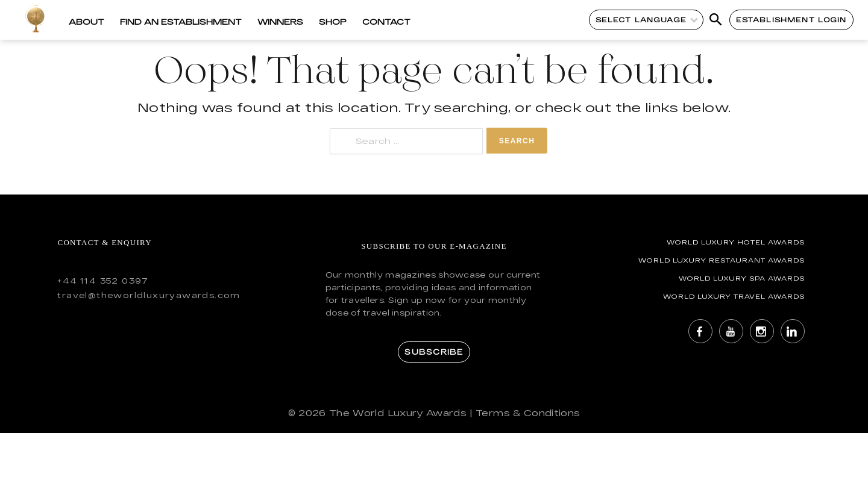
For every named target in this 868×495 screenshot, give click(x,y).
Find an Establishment (181, 22)
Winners (280, 22)
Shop (333, 22)
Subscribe (434, 352)
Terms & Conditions (528, 413)
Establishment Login (791, 20)
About (86, 22)
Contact (386, 22)
